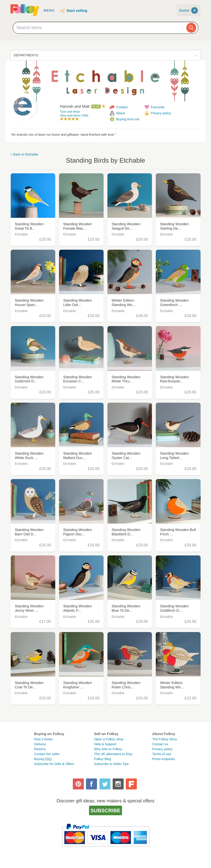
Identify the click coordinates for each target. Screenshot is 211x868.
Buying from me (128, 119)
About (120, 113)
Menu (49, 10)
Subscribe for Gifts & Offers (54, 764)
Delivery (40, 744)
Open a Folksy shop (109, 739)
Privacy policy (161, 113)
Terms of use (162, 754)
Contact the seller (47, 754)
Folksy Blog (102, 759)
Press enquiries (164, 759)
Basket (189, 10)
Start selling (77, 11)
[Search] (191, 28)
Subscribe (106, 810)
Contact (122, 107)
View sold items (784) (74, 116)
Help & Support (105, 744)
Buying (43, 759)
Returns (40, 749)
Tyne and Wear (70, 112)
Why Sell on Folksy (108, 749)
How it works (43, 739)
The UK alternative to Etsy (113, 754)
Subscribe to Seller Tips (111, 764)
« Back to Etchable (24, 154)
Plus (96, 106)
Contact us (160, 744)
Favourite (158, 107)
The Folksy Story (165, 739)
